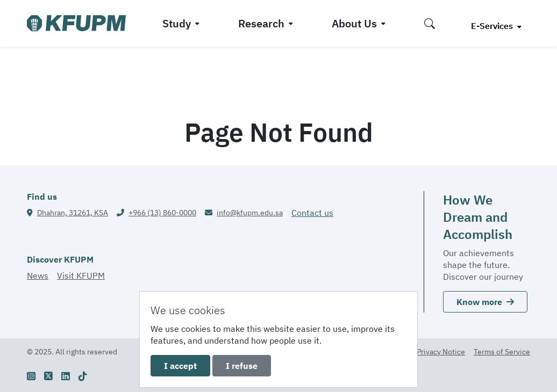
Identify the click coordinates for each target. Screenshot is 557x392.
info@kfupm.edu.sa (250, 213)
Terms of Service (502, 352)
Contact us (312, 213)
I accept (180, 366)
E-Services (493, 26)
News (38, 275)
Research (261, 23)
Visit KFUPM (81, 275)
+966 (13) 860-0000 (162, 213)
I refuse (242, 366)
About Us (354, 23)
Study (177, 23)
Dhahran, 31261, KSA (73, 213)
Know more (485, 302)
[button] (430, 23)
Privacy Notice (441, 352)
